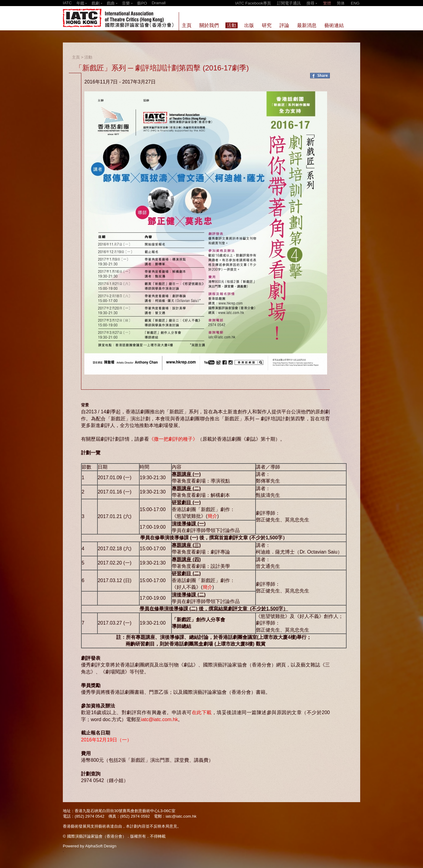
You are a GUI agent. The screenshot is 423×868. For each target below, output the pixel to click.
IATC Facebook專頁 (253, 3)
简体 (341, 3)
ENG (355, 3)
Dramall (159, 3)
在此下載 (202, 712)
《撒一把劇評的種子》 (173, 439)
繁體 (327, 3)
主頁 (76, 57)
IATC (67, 3)
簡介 (212, 516)
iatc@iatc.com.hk (159, 719)
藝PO (142, 3)
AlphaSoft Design (101, 846)
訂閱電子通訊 (289, 3)
